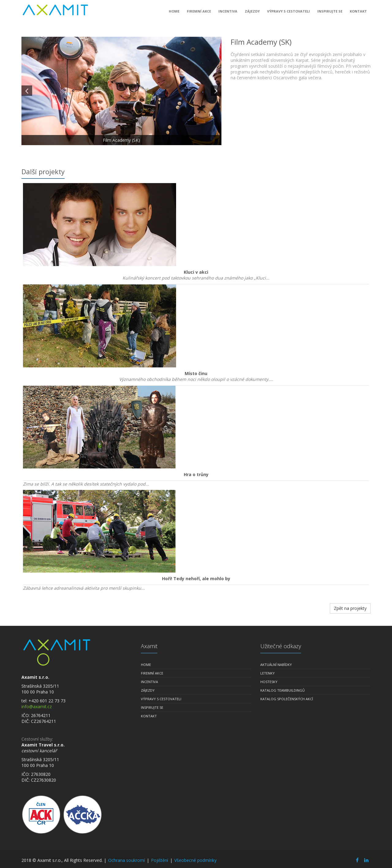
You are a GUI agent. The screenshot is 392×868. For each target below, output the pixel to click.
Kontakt (358, 14)
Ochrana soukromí (126, 860)
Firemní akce (199, 14)
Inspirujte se (330, 14)
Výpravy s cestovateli (288, 14)
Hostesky (269, 682)
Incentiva (228, 14)
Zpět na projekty (350, 608)
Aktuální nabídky (276, 665)
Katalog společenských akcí (287, 699)
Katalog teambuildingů (283, 690)
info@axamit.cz (37, 706)
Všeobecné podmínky (195, 860)
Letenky (268, 673)
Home (174, 14)
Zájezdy (252, 14)
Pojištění (160, 860)
